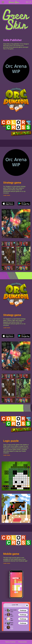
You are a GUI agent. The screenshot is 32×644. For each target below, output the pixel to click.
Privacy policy (23, 642)
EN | (27, 2)
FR (30, 2)
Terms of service (10, 642)
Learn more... (7, 195)
